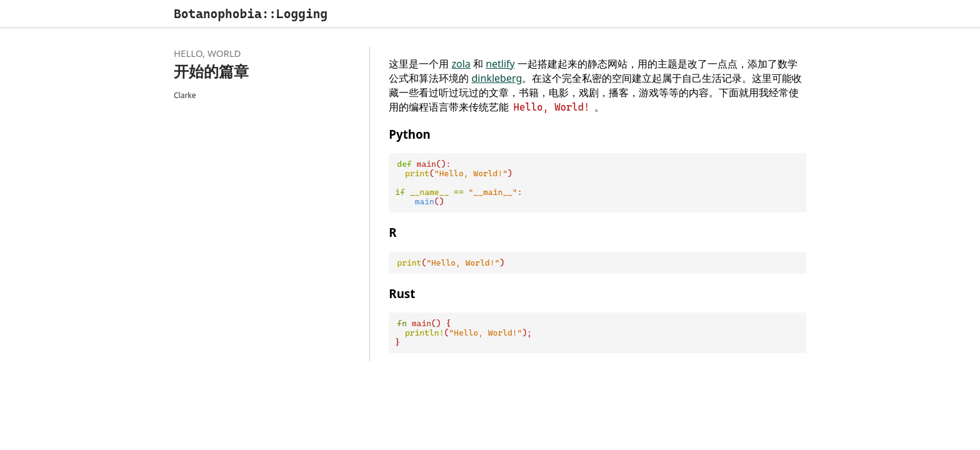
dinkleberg (497, 78)
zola (461, 64)
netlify (500, 64)
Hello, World (207, 53)
